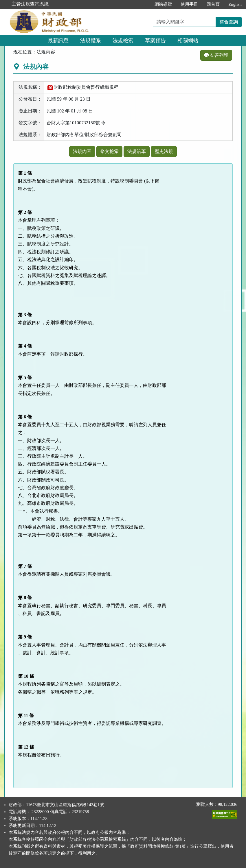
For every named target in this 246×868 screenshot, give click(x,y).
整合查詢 (229, 22)
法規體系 (91, 40)
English (235, 4)
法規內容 (82, 151)
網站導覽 (163, 4)
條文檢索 (109, 151)
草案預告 (155, 40)
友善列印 (216, 55)
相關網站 (188, 40)
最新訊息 (58, 40)
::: (144, 4)
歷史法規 (164, 151)
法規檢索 (123, 40)
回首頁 (213, 4)
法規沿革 (137, 151)
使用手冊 (189, 4)
